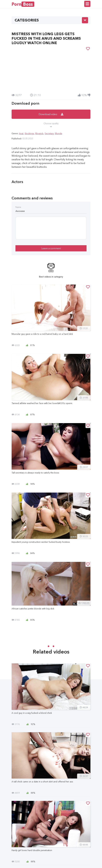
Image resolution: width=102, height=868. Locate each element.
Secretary (49, 133)
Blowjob (39, 133)
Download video (51, 114)
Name (18, 207)
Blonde (59, 133)
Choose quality (51, 125)
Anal (21, 133)
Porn (23, 4)
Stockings (29, 133)
